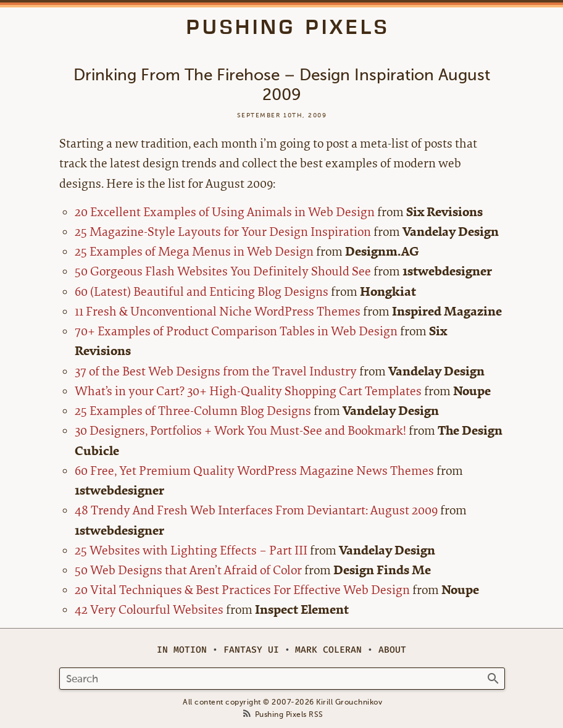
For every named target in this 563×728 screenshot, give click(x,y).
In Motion (182, 650)
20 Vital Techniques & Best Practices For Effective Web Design (242, 590)
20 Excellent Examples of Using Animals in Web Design (225, 212)
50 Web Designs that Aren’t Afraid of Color (188, 570)
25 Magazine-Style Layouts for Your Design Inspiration (223, 232)
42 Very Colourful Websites (149, 610)
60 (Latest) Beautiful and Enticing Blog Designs (202, 292)
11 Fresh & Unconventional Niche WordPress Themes (218, 312)
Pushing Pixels (288, 27)
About (392, 650)
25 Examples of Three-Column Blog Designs (193, 411)
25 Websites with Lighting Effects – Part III (191, 550)
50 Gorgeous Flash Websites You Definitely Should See (223, 271)
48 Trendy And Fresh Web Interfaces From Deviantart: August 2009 (256, 510)
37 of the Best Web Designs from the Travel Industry (216, 371)
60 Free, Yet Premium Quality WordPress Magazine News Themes (254, 471)
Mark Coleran (328, 650)
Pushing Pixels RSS (289, 715)
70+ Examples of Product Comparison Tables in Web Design (236, 331)
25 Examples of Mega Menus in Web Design (194, 252)
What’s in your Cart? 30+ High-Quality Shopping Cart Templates (248, 391)
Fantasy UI (251, 650)
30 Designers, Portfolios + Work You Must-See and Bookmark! (240, 431)
